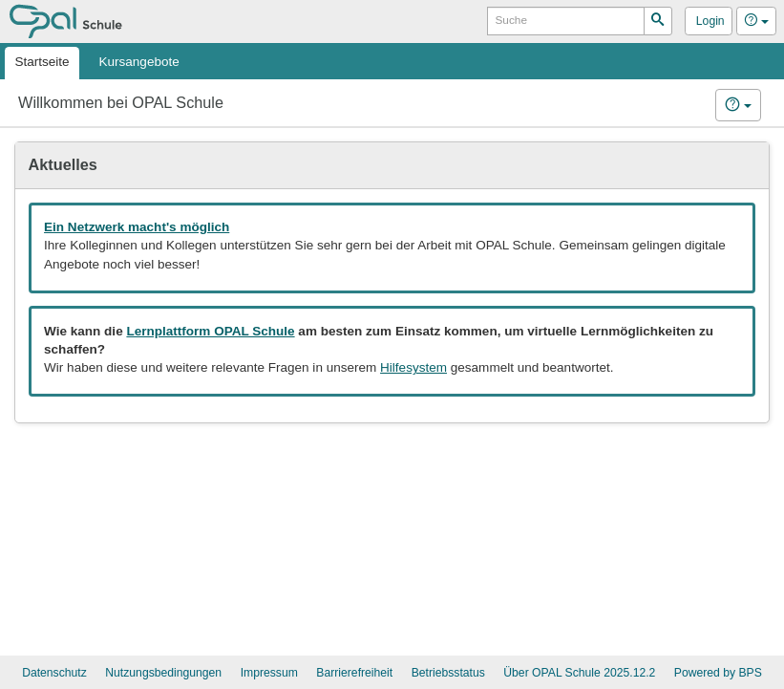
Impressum (269, 673)
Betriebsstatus (448, 673)
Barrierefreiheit (354, 673)
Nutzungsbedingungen (163, 673)
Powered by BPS (718, 673)
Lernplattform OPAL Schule (210, 331)
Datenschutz (54, 673)
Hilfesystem (413, 367)
